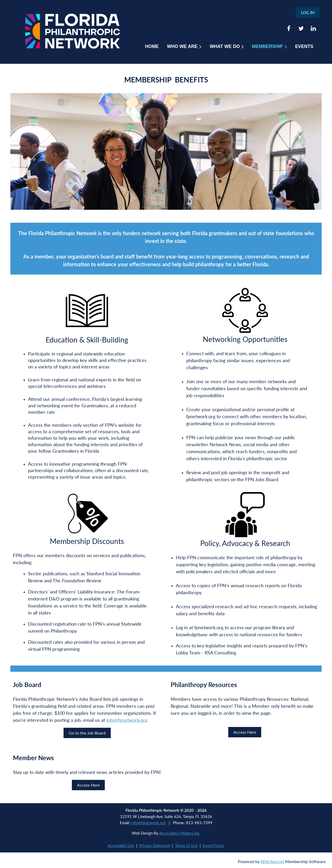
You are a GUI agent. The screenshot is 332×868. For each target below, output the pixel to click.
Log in (308, 12)
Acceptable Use (121, 845)
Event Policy (214, 845)
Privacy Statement (155, 845)
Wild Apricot (272, 861)
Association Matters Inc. (180, 833)
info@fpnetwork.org (127, 720)
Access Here (245, 732)
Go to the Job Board (87, 733)
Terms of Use (186, 845)
